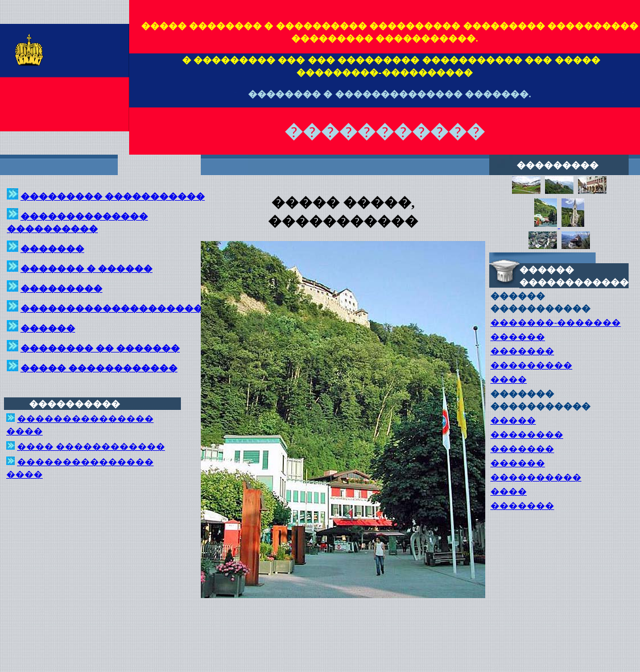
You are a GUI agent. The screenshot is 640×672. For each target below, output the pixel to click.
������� (522, 351)
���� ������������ (91, 447)
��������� (531, 365)
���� (509, 379)
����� (513, 420)
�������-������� (556, 323)
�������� (527, 435)
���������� (536, 477)
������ (518, 337)
